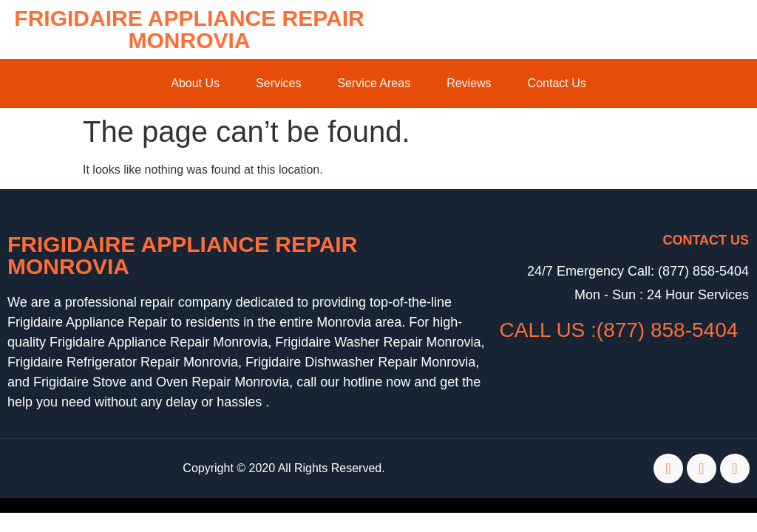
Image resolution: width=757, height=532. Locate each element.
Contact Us (557, 83)
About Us (195, 83)
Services (278, 83)
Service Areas (374, 83)
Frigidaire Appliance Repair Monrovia (189, 29)
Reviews (469, 83)
